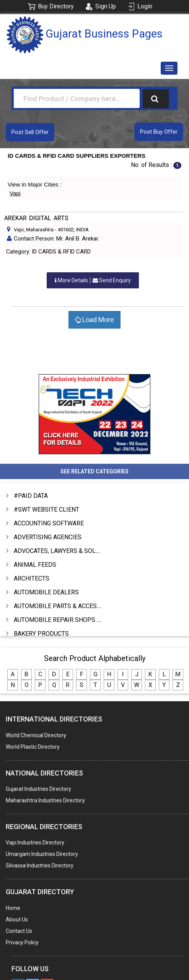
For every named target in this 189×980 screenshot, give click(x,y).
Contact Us (19, 931)
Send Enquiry (93, 280)
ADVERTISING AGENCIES (48, 537)
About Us (17, 919)
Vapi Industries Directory (35, 843)
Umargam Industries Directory (42, 854)
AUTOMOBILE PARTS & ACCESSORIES (66, 606)
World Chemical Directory (36, 735)
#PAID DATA (31, 496)
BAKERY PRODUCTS (41, 634)
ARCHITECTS (32, 578)
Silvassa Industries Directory (40, 865)
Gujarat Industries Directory (38, 789)
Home (13, 908)
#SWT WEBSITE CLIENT (46, 510)
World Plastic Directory (33, 747)
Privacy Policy (22, 942)
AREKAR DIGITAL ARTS (36, 218)
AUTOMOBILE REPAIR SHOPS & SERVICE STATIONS (85, 620)
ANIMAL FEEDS (35, 565)
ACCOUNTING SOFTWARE (49, 523)
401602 (66, 230)
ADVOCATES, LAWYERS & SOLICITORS (66, 551)
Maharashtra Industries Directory (45, 800)
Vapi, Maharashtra (34, 230)
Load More (94, 320)
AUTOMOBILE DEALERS (46, 592)
